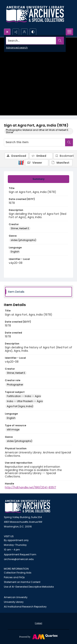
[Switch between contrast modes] (33, 32)
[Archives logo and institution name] (35, 14)
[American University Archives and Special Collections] (28, 506)
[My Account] (24, 32)
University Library (14, 602)
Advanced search (17, 48)
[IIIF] (21, 162)
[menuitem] (38, 623)
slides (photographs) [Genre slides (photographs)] (23, 240)
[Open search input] (7, 32)
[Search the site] (31, 41)
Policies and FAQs (14, 577)
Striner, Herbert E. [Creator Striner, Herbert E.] (20, 228)
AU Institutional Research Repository (25, 607)
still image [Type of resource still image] (13, 429)
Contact (38, 623)
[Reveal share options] (16, 32)
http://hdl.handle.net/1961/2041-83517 (31, 487)
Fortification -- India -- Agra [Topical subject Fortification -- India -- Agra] (24, 396)
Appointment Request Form (20, 554)
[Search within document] (69, 142)
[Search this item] (35, 142)
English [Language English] (15, 252)
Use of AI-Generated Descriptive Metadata (29, 587)
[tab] (38, 179)
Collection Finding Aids (18, 573)
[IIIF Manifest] (61, 163)
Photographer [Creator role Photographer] (15, 385)
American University (16, 597)
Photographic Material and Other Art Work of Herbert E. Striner (37, 131)
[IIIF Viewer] (37, 163)
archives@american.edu (19, 559)
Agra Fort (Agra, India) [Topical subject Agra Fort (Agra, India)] (20, 406)
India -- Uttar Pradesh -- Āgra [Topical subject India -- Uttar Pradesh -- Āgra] (25, 401)
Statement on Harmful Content (22, 582)
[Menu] (69, 32)
